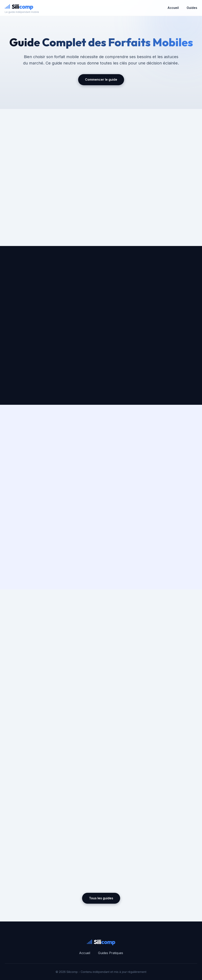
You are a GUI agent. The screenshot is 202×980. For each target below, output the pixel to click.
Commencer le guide (101, 79)
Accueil (173, 8)
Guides (192, 8)
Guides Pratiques (111, 953)
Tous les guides (101, 898)
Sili (19, 7)
